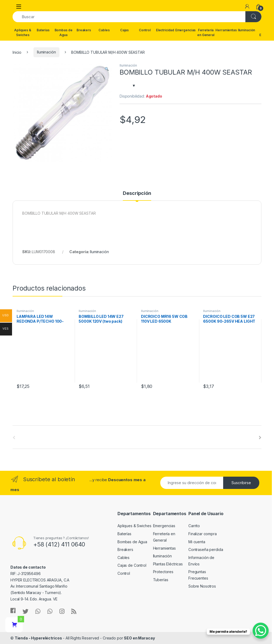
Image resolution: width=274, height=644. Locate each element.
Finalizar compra (203, 534)
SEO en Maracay (139, 638)
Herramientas (226, 30)
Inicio (17, 52)
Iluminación (246, 30)
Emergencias (185, 30)
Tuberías (161, 580)
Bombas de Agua (64, 32)
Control (145, 30)
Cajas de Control (132, 565)
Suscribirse (241, 483)
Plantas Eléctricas (168, 564)
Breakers (84, 30)
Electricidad (165, 30)
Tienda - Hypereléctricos (38, 638)
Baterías (43, 30)
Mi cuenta (197, 542)
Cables (104, 30)
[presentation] (260, 438)
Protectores (163, 572)
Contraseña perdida (206, 549)
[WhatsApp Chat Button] (261, 631)
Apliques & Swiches (23, 32)
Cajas (124, 30)
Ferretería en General (206, 32)
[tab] (137, 196)
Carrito (194, 526)
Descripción (137, 193)
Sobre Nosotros (202, 586)
